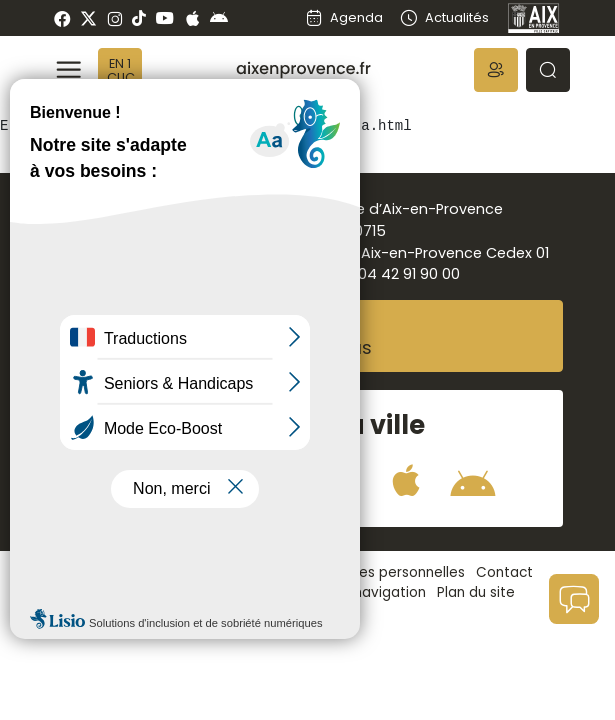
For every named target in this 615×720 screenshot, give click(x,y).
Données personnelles (390, 572)
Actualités (443, 17)
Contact (504, 572)
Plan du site (476, 592)
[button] (496, 70)
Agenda (344, 17)
